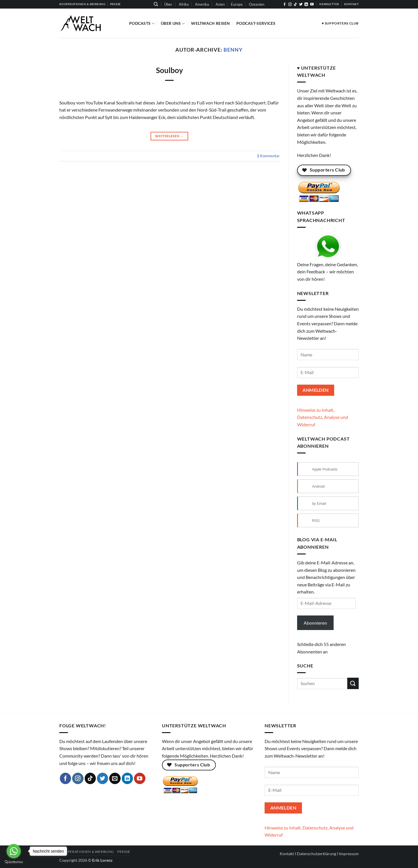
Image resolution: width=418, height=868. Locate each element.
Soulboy (170, 70)
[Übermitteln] (353, 683)
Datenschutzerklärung (316, 854)
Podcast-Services (256, 23)
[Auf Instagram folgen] (290, 5)
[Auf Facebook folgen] (285, 5)
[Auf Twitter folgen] (301, 5)
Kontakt (287, 854)
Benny (233, 50)
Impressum (349, 854)
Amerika (202, 4)
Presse (124, 852)
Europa (237, 4)
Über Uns (173, 24)
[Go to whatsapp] (14, 851)
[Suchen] (156, 4)
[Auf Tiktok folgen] (295, 5)
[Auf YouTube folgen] (312, 5)
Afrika (184, 4)
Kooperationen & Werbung (87, 852)
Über (168, 4)
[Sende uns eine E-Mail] (115, 778)
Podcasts (142, 24)
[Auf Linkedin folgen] (306, 5)
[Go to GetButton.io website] (14, 862)
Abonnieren (315, 623)
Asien (220, 4)
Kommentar (268, 156)
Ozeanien (257, 4)
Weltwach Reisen (210, 23)
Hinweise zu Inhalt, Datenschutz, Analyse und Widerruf (323, 417)
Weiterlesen (169, 136)
